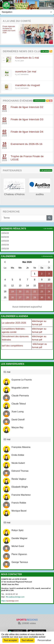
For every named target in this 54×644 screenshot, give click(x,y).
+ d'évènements (39, 101)
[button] (3, 34)
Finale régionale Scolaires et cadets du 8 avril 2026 (9, 30)
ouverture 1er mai (26, 71)
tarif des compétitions (12, 346)
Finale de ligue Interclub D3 (27, 119)
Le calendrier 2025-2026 (14, 323)
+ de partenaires (46, 170)
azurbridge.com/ (10, 601)
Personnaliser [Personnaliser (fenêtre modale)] (45, 640)
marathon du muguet (28, 85)
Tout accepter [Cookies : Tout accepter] (10, 640)
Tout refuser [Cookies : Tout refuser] (27, 640)
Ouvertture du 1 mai (27, 58)
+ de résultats (48, 229)
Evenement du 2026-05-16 (26, 144)
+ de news (45, 51)
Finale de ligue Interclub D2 (27, 107)
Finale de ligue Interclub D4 (27, 132)
